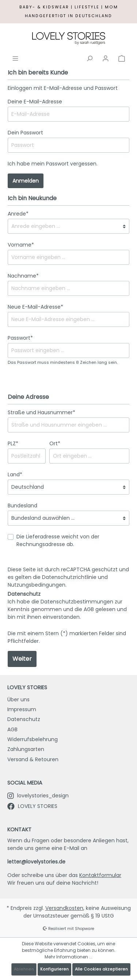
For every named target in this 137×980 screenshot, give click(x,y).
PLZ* (13, 443)
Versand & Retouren (33, 759)
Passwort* (20, 338)
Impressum (22, 709)
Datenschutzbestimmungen (77, 602)
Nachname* (23, 276)
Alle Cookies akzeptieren (101, 969)
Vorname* (21, 245)
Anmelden (26, 181)
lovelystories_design (38, 796)
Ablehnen (24, 969)
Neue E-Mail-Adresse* (35, 307)
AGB (89, 609)
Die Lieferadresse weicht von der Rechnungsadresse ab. (58, 540)
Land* (15, 474)
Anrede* (18, 214)
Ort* (55, 443)
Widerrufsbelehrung (33, 739)
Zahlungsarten (26, 749)
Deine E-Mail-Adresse (35, 102)
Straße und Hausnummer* (41, 412)
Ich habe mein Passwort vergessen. (53, 164)
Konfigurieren (54, 969)
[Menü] (15, 58)
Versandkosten (64, 908)
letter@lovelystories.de (36, 862)
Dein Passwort (25, 133)
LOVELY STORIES (32, 806)
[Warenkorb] (122, 58)
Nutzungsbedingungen (37, 585)
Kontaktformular (100, 875)
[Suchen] (90, 58)
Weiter (22, 659)
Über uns (18, 699)
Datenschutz (24, 719)
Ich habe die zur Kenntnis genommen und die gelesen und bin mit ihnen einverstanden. (67, 609)
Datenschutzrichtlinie (69, 577)
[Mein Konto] (106, 58)
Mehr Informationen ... (68, 957)
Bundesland (22, 506)
